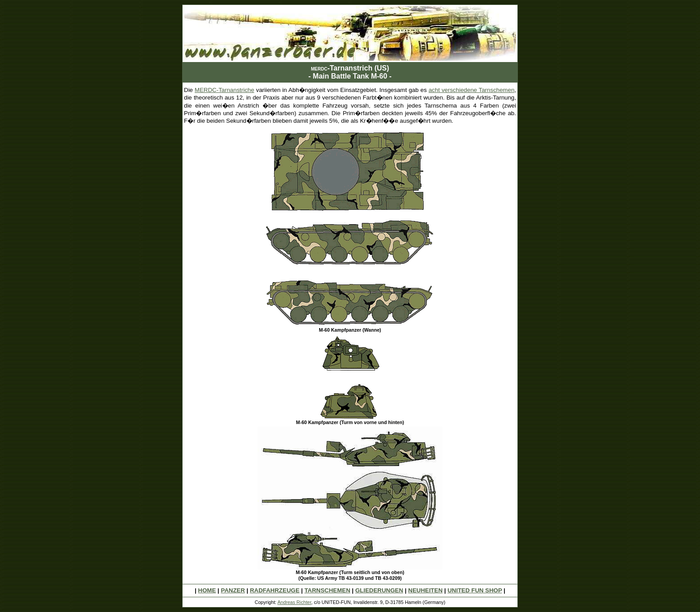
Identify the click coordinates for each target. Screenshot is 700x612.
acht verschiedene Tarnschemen (471, 90)
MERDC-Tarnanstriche (224, 90)
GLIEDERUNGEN (379, 590)
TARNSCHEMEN (327, 590)
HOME (207, 590)
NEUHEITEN (425, 590)
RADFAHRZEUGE (275, 590)
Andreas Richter (294, 602)
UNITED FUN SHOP (475, 590)
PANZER (233, 590)
